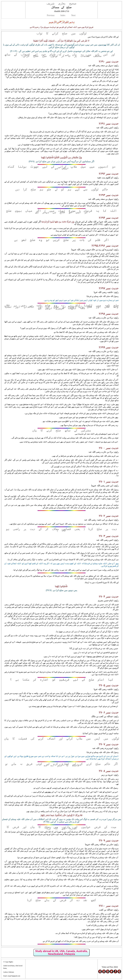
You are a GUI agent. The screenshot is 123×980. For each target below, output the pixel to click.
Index (63, 15)
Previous (51, 15)
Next (73, 15)
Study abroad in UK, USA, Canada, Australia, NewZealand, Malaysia (61, 952)
